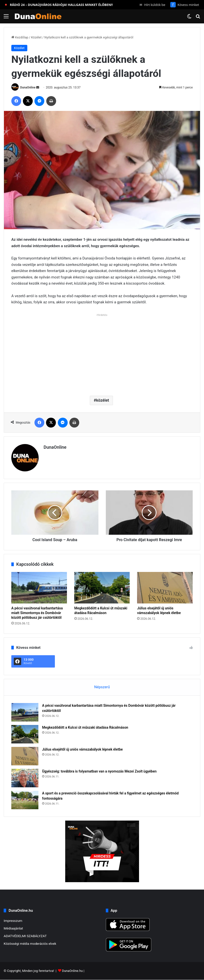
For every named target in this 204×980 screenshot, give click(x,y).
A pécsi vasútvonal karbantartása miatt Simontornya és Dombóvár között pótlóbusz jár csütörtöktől (37, 613)
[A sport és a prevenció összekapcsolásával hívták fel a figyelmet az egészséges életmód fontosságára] (25, 800)
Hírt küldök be (152, 5)
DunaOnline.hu (72, 971)
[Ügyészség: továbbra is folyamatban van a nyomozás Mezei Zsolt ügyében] (25, 778)
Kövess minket (185, 5)
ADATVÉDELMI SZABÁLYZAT (25, 936)
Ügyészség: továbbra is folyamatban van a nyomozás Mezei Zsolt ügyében (99, 771)
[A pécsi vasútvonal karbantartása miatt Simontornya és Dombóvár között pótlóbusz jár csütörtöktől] (39, 588)
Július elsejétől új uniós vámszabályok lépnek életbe (82, 749)
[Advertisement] (102, 353)
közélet (103, 400)
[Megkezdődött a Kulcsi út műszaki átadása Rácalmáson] (102, 588)
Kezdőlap (20, 37)
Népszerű (102, 687)
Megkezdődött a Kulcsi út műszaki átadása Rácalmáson (85, 727)
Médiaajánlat (13, 928)
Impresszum (13, 921)
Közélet (36, 37)
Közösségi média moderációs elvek (30, 944)
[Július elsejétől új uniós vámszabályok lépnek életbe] (165, 588)
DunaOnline (28, 87)
